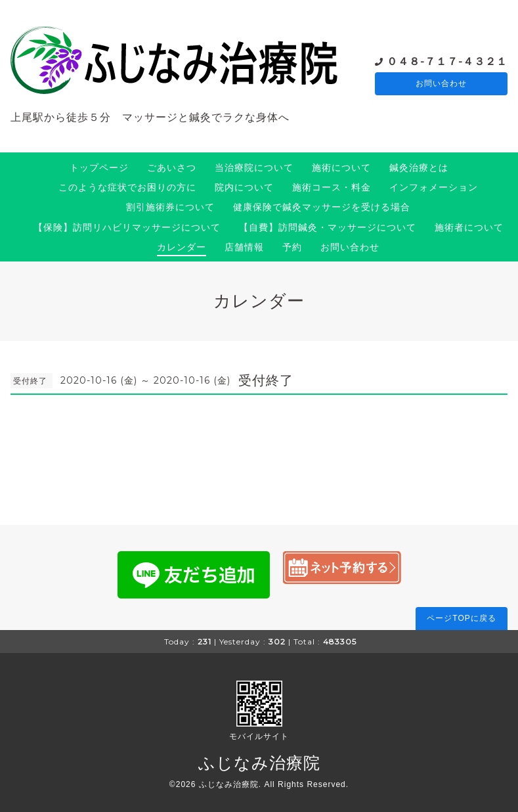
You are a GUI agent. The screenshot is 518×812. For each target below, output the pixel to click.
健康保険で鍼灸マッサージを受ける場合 (322, 207)
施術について (341, 168)
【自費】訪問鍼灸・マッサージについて (328, 227)
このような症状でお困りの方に (127, 187)
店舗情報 (244, 247)
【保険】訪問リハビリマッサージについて (127, 227)
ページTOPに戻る (461, 618)
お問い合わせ (441, 84)
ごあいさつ (172, 168)
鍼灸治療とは (419, 168)
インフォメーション (434, 187)
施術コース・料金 (332, 187)
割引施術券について (170, 207)
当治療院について (254, 168)
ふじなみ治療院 (259, 763)
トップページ (99, 168)
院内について (244, 187)
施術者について (469, 227)
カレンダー (182, 247)
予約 (292, 247)
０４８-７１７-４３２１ (447, 61)
